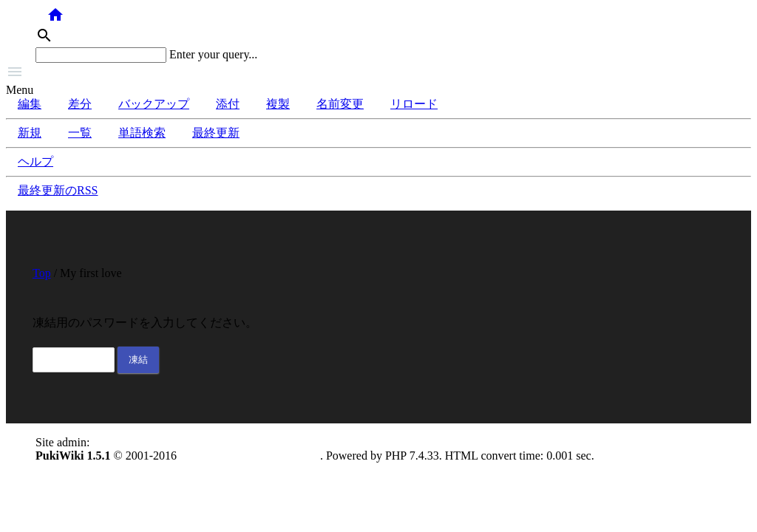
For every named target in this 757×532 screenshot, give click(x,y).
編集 (30, 104)
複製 (278, 104)
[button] (378, 73)
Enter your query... (213, 54)
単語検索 (142, 133)
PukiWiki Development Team (250, 456)
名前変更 (340, 104)
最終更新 (216, 133)
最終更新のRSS (58, 190)
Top (42, 273)
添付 (228, 104)
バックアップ (154, 104)
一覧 (80, 133)
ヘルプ (35, 161)
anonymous (120, 442)
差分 (80, 104)
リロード (414, 104)
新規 (30, 133)
